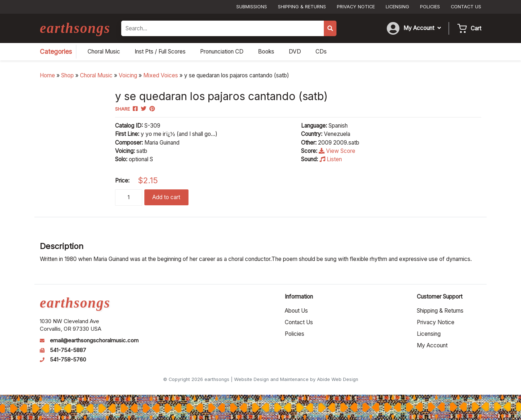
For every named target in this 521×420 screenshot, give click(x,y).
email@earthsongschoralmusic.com (94, 340)
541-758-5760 (68, 360)
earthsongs (75, 28)
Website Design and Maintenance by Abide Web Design (296, 379)
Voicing (128, 75)
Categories (56, 52)
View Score (337, 151)
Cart (476, 28)
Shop (67, 75)
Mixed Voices (161, 75)
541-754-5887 (68, 350)
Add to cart (166, 197)
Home (47, 75)
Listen (331, 159)
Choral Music (96, 75)
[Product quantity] (129, 198)
